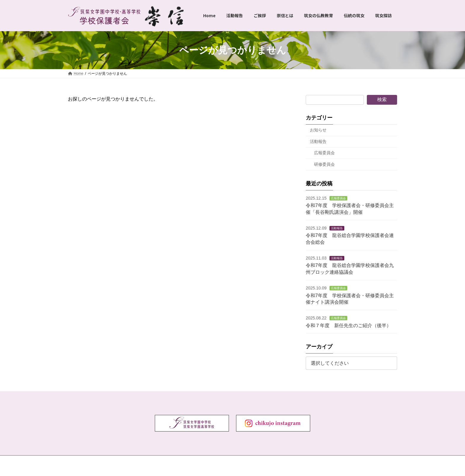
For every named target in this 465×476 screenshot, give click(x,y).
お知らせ (318, 130)
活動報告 (318, 141)
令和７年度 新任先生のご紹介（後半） (348, 325)
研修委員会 (324, 164)
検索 (382, 100)
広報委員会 (324, 153)
